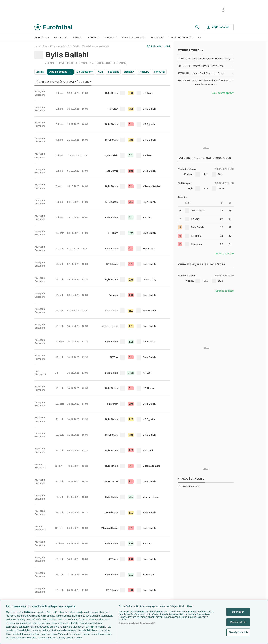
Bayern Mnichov (133, 587)
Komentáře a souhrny (165, 575)
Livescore (157, 37)
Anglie (188, 575)
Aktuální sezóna (60, 72)
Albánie (62, 46)
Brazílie (188, 599)
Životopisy (160, 587)
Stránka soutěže (224, 254)
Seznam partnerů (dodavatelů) (137, 623)
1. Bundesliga (72, 579)
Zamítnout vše (238, 622)
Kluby (94, 37)
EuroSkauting (102, 567)
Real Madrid (131, 595)
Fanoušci (159, 72)
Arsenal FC (130, 567)
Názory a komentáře (164, 579)
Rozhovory (160, 595)
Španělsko (190, 591)
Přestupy (61, 37)
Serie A (69, 575)
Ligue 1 (69, 583)
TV (199, 37)
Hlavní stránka (41, 46)
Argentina (189, 595)
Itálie (187, 583)
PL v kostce (101, 571)
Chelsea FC (131, 571)
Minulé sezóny (85, 72)
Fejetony (159, 583)
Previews (159, 571)
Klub (100, 72)
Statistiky (129, 72)
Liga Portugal (71, 595)
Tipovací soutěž (181, 37)
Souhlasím (238, 612)
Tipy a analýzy (161, 599)
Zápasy (78, 37)
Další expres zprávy (223, 93)
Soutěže (42, 37)
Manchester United (134, 575)
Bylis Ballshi (73, 46)
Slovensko (190, 571)
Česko (188, 567)
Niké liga (69, 591)
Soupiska (113, 72)
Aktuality (159, 567)
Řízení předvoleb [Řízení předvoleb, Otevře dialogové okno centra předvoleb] (238, 632)
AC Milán (129, 579)
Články (158, 563)
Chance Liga (71, 587)
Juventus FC (131, 583)
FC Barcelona (131, 591)
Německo (189, 587)
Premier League (73, 567)
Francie (188, 579)
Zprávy (40, 72)
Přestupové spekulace (106, 583)
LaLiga (69, 571)
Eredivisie (70, 599)
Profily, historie (162, 591)
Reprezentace (133, 37)
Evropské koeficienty (105, 575)
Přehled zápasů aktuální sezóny (96, 46)
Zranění (99, 587)
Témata (99, 563)
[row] (102, 91)
